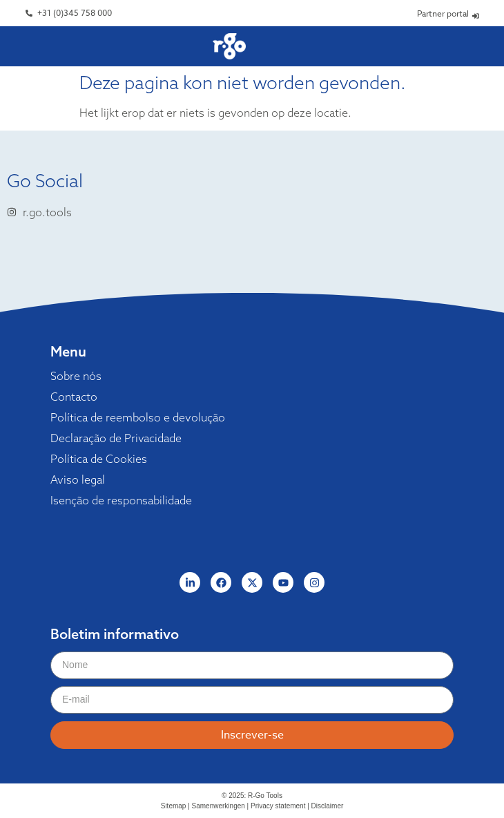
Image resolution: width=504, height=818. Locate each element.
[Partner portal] (476, 16)
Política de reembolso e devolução (138, 417)
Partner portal (443, 13)
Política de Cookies (99, 459)
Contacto (74, 397)
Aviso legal (78, 479)
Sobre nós (76, 376)
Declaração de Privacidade (116, 438)
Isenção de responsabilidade (121, 500)
